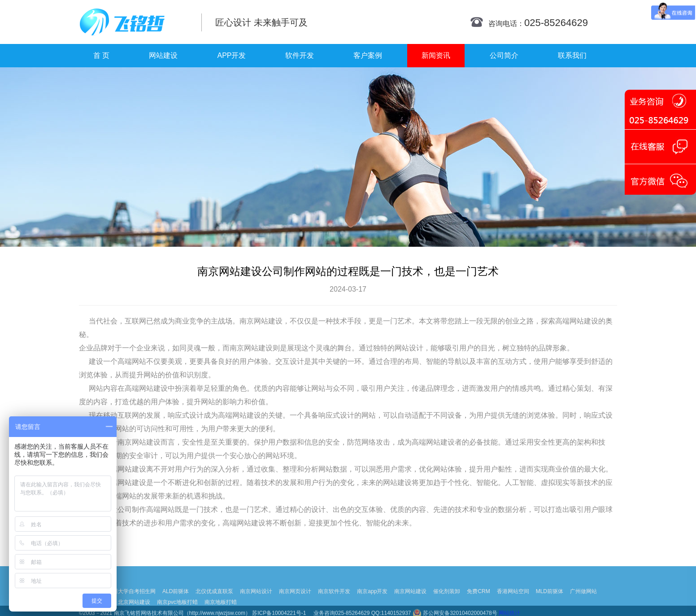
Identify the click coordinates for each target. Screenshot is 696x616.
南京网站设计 (256, 601)
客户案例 (368, 55)
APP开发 (231, 55)
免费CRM (478, 601)
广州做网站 (583, 601)
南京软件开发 (334, 601)
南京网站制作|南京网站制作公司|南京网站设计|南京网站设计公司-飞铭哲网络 (134, 22)
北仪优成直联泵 (214, 601)
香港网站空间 (513, 601)
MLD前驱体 (550, 601)
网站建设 (163, 55)
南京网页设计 (295, 601)
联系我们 (572, 55)
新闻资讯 (436, 55)
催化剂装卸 (447, 601)
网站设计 (409, 348)
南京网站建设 (410, 601)
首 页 (101, 55)
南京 (247, 321)
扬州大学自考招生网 (131, 601)
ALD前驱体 (176, 601)
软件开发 (300, 55)
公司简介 (504, 55)
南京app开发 (372, 601)
